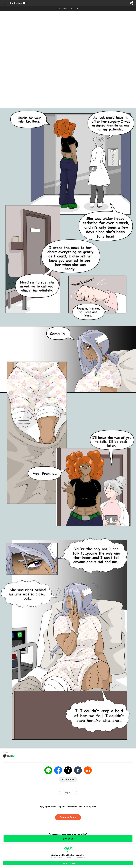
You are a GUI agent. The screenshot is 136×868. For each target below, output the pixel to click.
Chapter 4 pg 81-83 (19, 3)
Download (68, 839)
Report (68, 792)
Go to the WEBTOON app (68, 863)
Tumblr (78, 770)
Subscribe (69, 779)
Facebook (58, 770)
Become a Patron (68, 817)
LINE (48, 770)
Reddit (88, 770)
